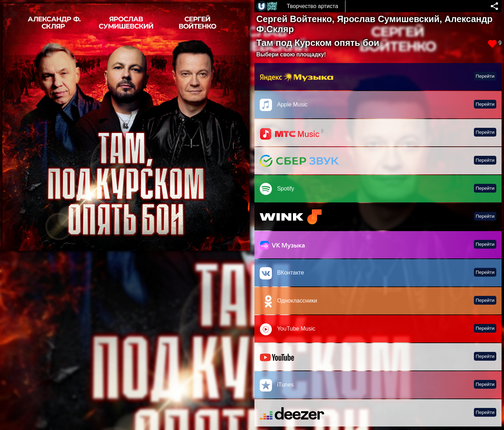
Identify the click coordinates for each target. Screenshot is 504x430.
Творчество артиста (312, 6)
